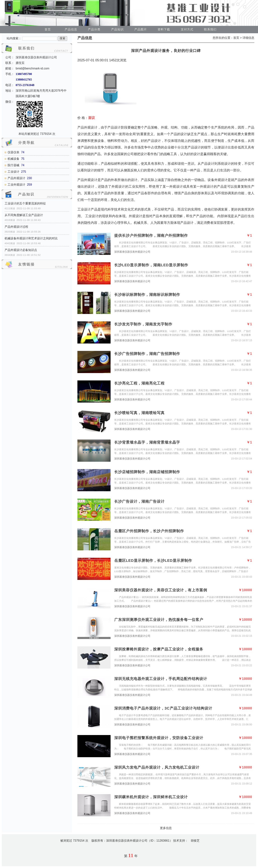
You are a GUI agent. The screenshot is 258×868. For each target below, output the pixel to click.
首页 (48, 29)
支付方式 (187, 29)
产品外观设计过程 (16, 227)
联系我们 (210, 29)
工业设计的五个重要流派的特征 (25, 203)
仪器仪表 (13, 152)
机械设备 (13, 159)
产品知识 (117, 29)
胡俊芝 (195, 841)
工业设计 (13, 172)
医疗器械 (13, 165)
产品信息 (71, 29)
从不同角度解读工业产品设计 (24, 215)
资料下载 (164, 29)
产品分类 (94, 29)
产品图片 (141, 29)
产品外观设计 (16, 178)
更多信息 (166, 828)
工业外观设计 (16, 185)
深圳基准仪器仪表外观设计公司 (132, 252)
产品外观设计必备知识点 (21, 250)
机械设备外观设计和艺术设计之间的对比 (31, 238)
